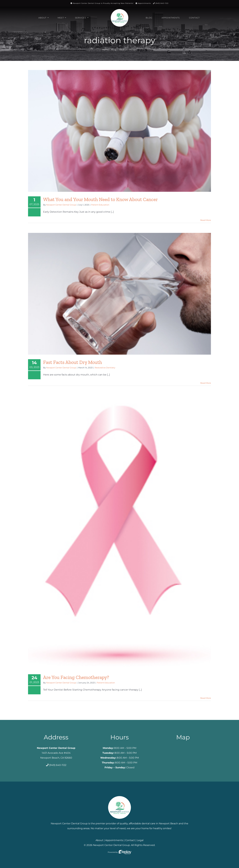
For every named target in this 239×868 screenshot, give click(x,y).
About (99, 840)
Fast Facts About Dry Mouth (73, 362)
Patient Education (100, 205)
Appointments (144, 3)
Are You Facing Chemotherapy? (76, 677)
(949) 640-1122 (162, 3)
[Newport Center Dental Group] (120, 795)
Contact (130, 840)
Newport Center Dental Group (61, 205)
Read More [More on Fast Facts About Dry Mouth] (206, 383)
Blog (114, 50)
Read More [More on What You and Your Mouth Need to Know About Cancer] (206, 220)
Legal (140, 840)
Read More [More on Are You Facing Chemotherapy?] (206, 698)
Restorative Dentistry (105, 368)
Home (106, 50)
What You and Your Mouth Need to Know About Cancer (100, 199)
